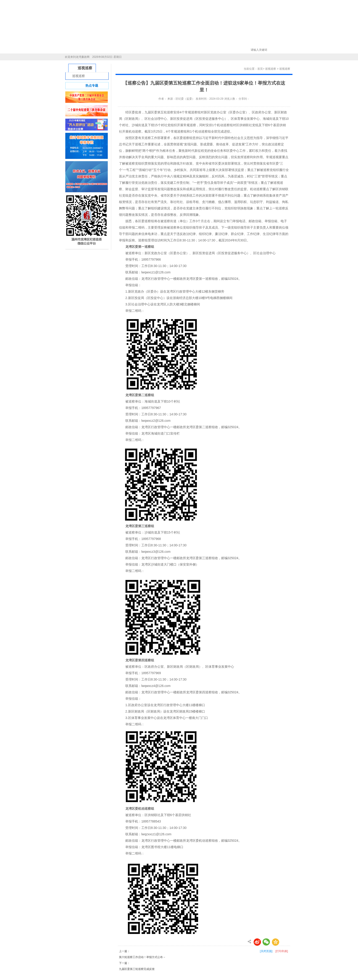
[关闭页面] (266, 951)
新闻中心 (103, 50)
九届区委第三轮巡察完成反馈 (137, 969)
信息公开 (128, 50)
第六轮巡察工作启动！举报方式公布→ (142, 957)
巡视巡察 (153, 50)
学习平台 (177, 50)
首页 (78, 50)
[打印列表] (282, 951)
